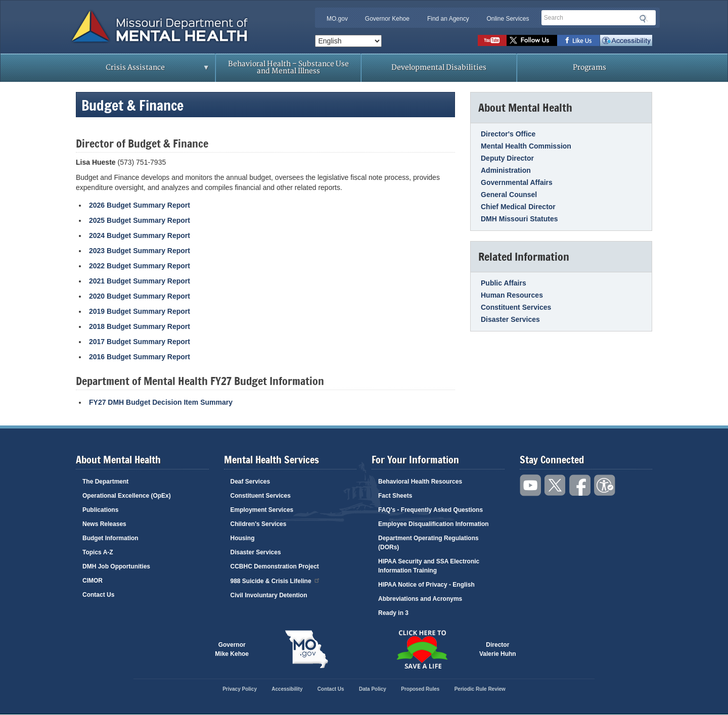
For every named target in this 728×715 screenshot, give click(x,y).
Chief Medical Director (518, 207)
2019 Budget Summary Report (140, 311)
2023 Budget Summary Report (140, 251)
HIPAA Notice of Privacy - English (426, 585)
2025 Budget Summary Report (140, 220)
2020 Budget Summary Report (140, 296)
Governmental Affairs (517, 182)
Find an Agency (448, 19)
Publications (100, 510)
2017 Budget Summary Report (140, 342)
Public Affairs (504, 283)
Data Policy (373, 689)
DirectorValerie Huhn (498, 649)
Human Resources (512, 295)
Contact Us (98, 595)
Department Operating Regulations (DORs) (428, 543)
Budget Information (110, 538)
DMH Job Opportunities (116, 566)
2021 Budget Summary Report (140, 281)
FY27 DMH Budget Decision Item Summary (161, 402)
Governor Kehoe (387, 19)
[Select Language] (348, 41)
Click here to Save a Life (422, 649)
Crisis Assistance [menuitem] (138, 71)
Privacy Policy (240, 689)
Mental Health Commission (526, 146)
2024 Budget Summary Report (140, 235)
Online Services (508, 19)
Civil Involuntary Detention (269, 595)
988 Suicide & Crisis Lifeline (276, 580)
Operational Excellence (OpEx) (127, 496)
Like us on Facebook (579, 40)
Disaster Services (510, 319)
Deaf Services (251, 482)
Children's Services (259, 524)
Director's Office (508, 134)
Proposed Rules (420, 689)
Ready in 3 (393, 613)
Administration (506, 170)
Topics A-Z (98, 552)
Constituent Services (516, 307)
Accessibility (626, 40)
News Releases (104, 524)
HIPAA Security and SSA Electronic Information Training (429, 566)
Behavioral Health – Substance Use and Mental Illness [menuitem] (288, 67)
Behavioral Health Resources (420, 482)
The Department (105, 482)
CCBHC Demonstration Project (275, 566)
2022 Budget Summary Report (140, 266)
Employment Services (262, 510)
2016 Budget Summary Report (140, 357)
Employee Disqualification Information (434, 524)
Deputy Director (507, 158)
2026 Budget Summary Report (140, 205)
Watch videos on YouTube (492, 40)
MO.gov (337, 19)
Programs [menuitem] (589, 67)
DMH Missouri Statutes (519, 219)
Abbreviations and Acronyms (420, 599)
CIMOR (93, 581)
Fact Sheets (395, 496)
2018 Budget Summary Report (140, 326)
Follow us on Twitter (532, 40)
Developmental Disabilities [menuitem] (439, 67)
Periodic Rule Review (480, 689)
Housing (243, 538)
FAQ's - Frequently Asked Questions (430, 510)
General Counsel (509, 195)
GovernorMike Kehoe (232, 649)
